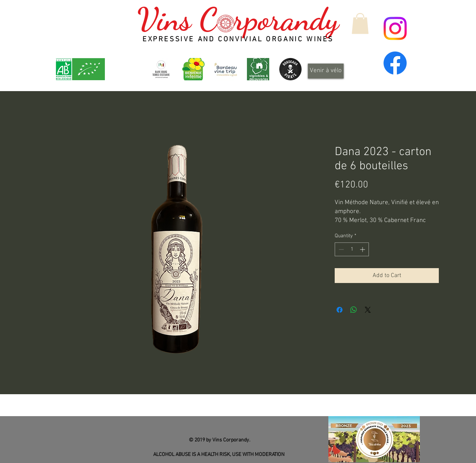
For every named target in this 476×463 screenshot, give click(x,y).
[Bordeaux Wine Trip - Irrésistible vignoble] (226, 69)
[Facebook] (395, 63)
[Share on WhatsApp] (354, 310)
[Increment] (363, 249)
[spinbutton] (352, 249)
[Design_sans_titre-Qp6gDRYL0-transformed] (290, 69)
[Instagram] (395, 28)
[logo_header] (193, 69)
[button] (360, 23)
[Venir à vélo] (326, 71)
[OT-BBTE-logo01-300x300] (161, 69)
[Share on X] (368, 310)
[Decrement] (340, 249)
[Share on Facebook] (340, 310)
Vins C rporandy (238, 19)
